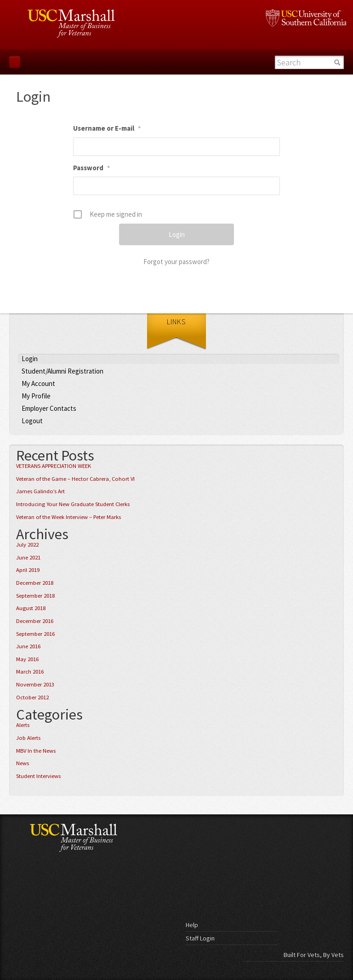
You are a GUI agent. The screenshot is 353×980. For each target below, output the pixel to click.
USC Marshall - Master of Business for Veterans (88, 837)
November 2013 (35, 684)
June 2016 (28, 646)
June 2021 (28, 557)
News (23, 763)
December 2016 (35, 621)
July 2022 (27, 545)
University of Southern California (306, 18)
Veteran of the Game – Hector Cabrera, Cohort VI (75, 479)
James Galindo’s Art (40, 491)
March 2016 (30, 672)
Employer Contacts (49, 408)
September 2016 (35, 634)
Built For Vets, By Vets (314, 955)
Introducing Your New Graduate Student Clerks (73, 504)
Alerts (23, 725)
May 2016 (27, 659)
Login (30, 359)
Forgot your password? (176, 262)
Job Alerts (28, 738)
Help (192, 925)
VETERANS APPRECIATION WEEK (54, 466)
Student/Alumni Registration (63, 371)
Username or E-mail (107, 128)
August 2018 (31, 608)
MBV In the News (36, 751)
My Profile (36, 396)
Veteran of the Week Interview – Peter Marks (68, 517)
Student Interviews (38, 776)
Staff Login (200, 938)
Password (91, 168)
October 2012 (32, 697)
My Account (38, 383)
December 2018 (35, 583)
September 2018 (35, 596)
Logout (32, 421)
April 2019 (28, 570)
